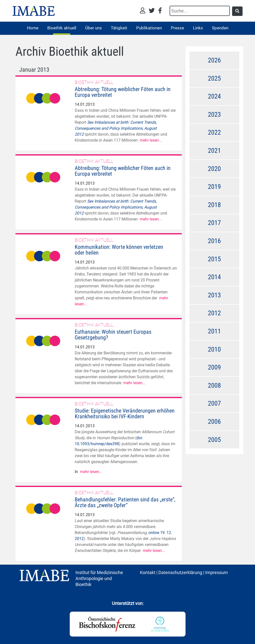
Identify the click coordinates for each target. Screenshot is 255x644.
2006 (214, 422)
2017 (214, 223)
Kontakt (148, 572)
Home (33, 28)
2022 (214, 132)
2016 (214, 241)
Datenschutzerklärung (180, 572)
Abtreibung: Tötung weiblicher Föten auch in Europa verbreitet (123, 92)
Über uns (94, 28)
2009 (214, 367)
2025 (214, 78)
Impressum (217, 572)
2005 (214, 440)
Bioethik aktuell (62, 28)
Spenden (220, 28)
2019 (214, 187)
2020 (214, 169)
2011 (214, 331)
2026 (214, 60)
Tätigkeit (119, 28)
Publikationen (149, 28)
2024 (214, 96)
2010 (214, 349)
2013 (214, 295)
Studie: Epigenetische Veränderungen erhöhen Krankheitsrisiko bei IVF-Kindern (125, 414)
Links (198, 28)
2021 (214, 151)
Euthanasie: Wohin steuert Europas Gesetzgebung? (113, 335)
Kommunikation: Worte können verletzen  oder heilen (122, 250)
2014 (214, 277)
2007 (214, 403)
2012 (214, 313)
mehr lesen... (151, 140)
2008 (214, 385)
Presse (177, 28)
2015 (214, 259)
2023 (214, 114)
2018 (214, 205)
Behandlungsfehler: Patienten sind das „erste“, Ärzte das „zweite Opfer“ (125, 502)
